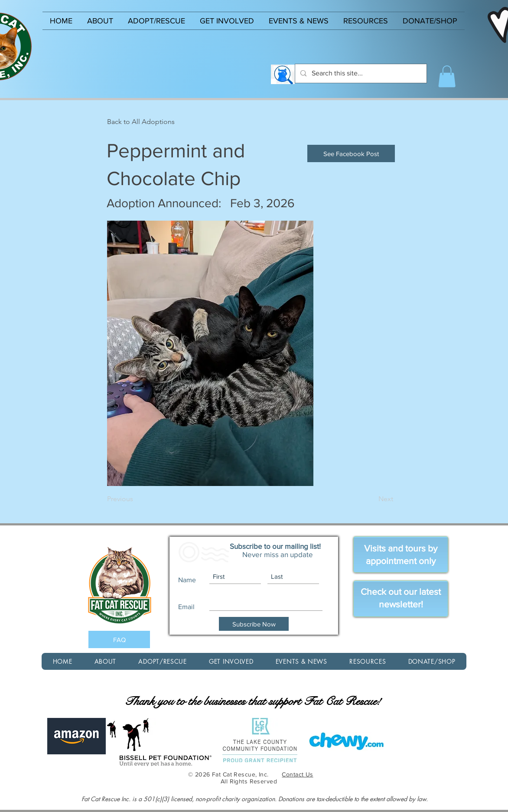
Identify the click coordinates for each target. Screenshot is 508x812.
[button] (100, 21)
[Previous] (136, 499)
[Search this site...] (360, 73)
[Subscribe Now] (254, 624)
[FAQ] (119, 639)
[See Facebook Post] (351, 153)
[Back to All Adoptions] (141, 122)
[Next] (371, 499)
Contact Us (297, 774)
